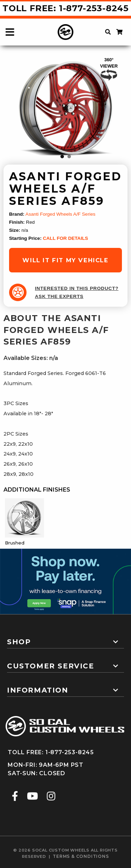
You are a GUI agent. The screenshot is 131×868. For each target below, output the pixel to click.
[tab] (65, 639)
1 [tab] (62, 157)
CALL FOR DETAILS (65, 238)
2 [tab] (69, 157)
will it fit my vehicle (65, 260)
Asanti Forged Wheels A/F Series (60, 214)
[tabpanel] (66, 109)
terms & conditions (81, 856)
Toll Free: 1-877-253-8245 (65, 8)
